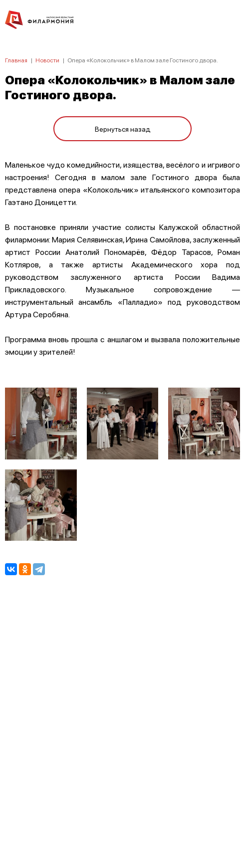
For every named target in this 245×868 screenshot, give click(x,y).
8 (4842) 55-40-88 (122, 821)
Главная (16, 60)
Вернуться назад (123, 129)
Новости (47, 60)
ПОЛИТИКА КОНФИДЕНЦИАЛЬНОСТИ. (122, 727)
